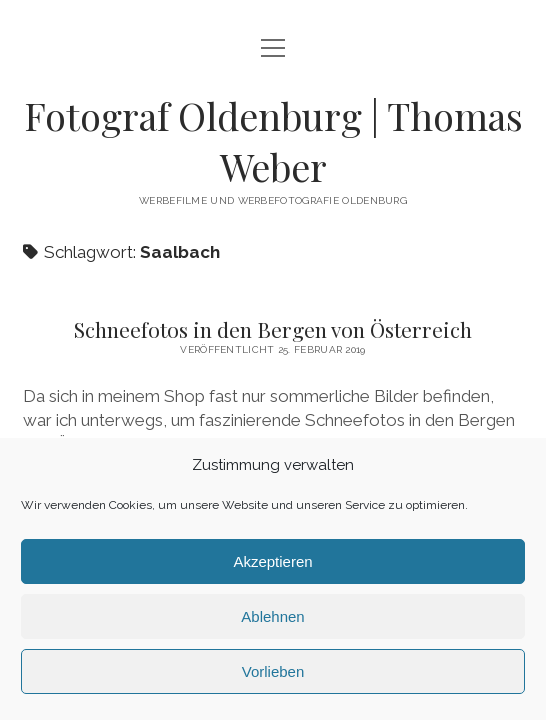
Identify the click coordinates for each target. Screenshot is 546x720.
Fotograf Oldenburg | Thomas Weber (273, 141)
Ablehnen (272, 616)
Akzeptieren (272, 561)
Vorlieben (273, 671)
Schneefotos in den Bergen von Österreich (273, 329)
